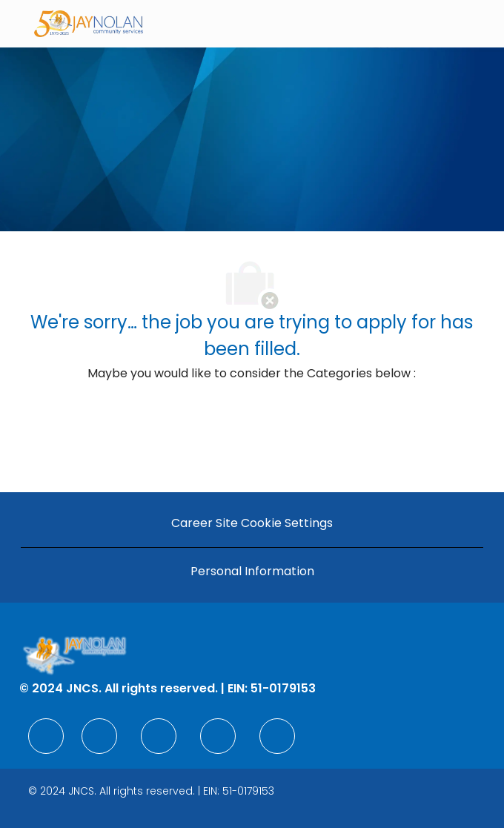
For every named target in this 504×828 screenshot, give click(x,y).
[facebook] (46, 736)
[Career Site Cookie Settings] (252, 523)
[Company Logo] (89, 23)
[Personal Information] (252, 572)
